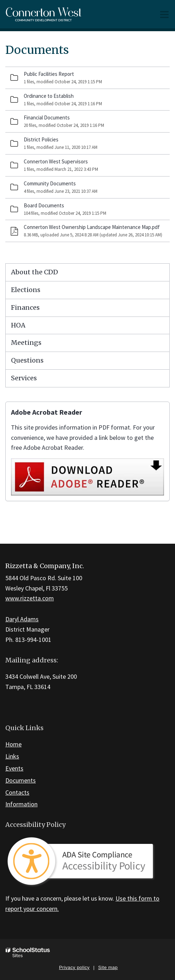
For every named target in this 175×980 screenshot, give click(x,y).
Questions (27, 360)
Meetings (26, 343)
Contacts (17, 792)
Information (21, 804)
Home (13, 744)
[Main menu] (164, 14)
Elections (26, 290)
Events (14, 768)
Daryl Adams (22, 619)
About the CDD (35, 272)
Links (12, 756)
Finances (25, 307)
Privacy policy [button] (74, 967)
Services (24, 378)
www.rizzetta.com (30, 598)
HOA (18, 325)
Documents (21, 780)
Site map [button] (108, 967)
